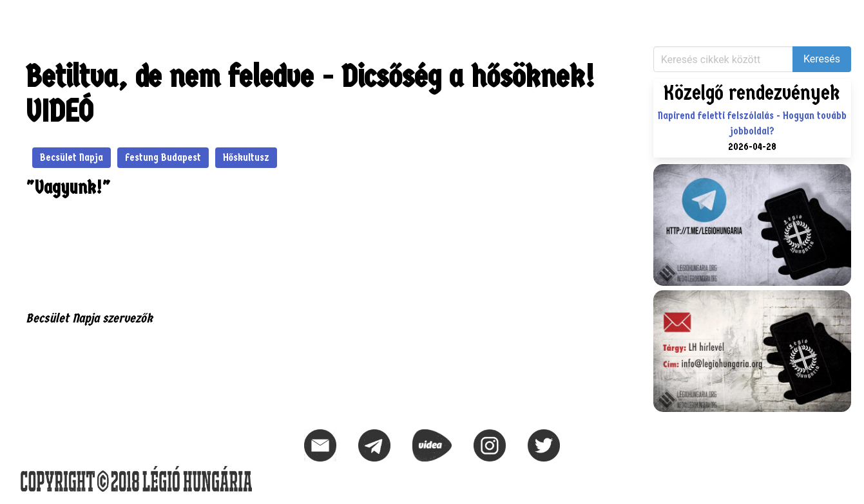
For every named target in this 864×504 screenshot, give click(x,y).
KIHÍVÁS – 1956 (170, 16)
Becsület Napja (72, 157)
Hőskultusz (246, 157)
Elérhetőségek (303, 16)
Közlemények (86, 16)
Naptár (237, 16)
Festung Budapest (163, 157)
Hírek (26, 16)
